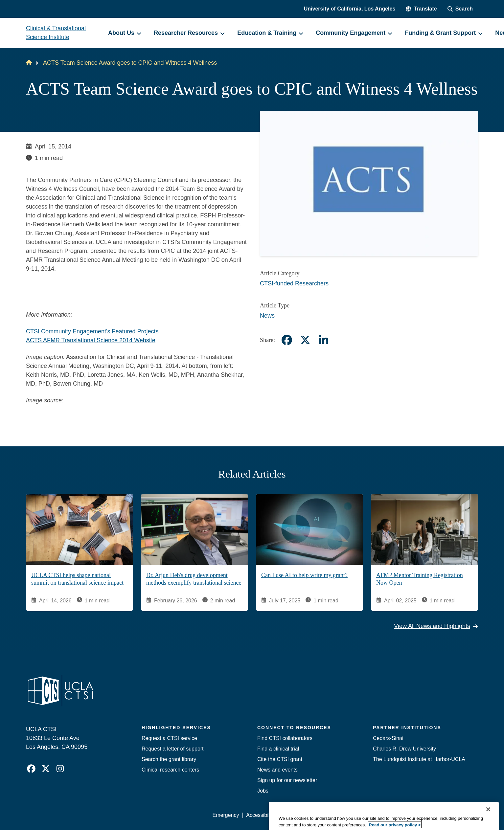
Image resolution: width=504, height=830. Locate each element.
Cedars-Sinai (388, 738)
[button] (421, 9)
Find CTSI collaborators (285, 738)
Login (416, 815)
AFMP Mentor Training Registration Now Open (420, 579)
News (267, 316)
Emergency (226, 815)
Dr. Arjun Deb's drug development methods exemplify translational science (194, 579)
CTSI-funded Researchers (294, 283)
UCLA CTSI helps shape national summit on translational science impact (77, 579)
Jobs (263, 791)
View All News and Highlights (436, 626)
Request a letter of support (173, 749)
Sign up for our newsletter (287, 780)
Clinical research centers (170, 770)
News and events (277, 770)
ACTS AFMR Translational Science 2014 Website (91, 340)
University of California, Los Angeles (350, 9)
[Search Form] (460, 9)
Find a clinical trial (278, 749)
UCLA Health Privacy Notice (370, 815)
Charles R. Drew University (404, 749)
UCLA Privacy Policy (306, 815)
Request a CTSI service (169, 738)
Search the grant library (169, 759)
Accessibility (260, 815)
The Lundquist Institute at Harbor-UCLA (419, 759)
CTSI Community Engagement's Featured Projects (92, 331)
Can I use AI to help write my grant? (304, 575)
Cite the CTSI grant (280, 759)
